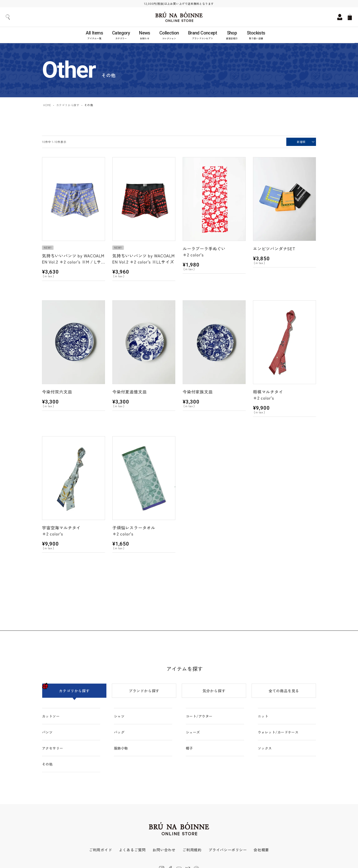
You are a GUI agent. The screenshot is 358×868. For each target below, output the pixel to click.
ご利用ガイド (101, 850)
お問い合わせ (164, 850)
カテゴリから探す (68, 105)
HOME (47, 105)
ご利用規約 (192, 850)
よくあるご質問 (132, 850)
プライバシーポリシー (228, 850)
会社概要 (261, 850)
